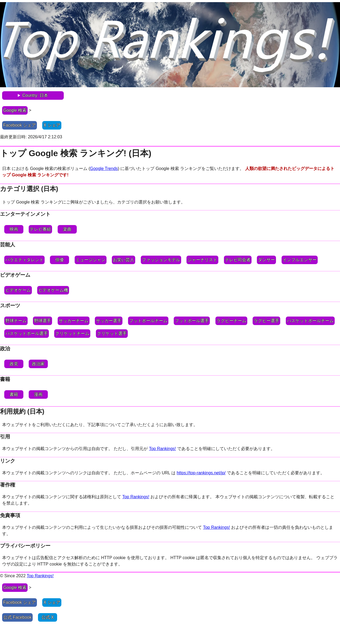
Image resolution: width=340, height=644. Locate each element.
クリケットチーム (72, 333)
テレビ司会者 (238, 260)
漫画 (38, 394)
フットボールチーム (148, 321)
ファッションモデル (161, 260)
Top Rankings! (162, 449)
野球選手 (42, 321)
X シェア (52, 125)
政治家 (38, 364)
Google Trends (104, 169)
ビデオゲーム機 (53, 290)
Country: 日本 (35, 95)
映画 (14, 229)
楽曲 (67, 229)
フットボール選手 (192, 321)
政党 (14, 364)
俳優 (59, 260)
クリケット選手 (112, 333)
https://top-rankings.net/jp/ (201, 473)
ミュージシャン (91, 260)
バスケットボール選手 (27, 333)
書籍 (14, 394)
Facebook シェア (20, 125)
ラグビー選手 (266, 321)
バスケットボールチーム (310, 321)
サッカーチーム (74, 321)
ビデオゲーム (18, 290)
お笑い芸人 (124, 260)
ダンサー (266, 260)
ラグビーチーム (231, 321)
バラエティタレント (24, 260)
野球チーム (16, 321)
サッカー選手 (109, 321)
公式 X (48, 617)
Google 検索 (15, 110)
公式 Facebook (17, 617)
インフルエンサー (300, 260)
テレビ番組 (40, 229)
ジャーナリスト (202, 260)
